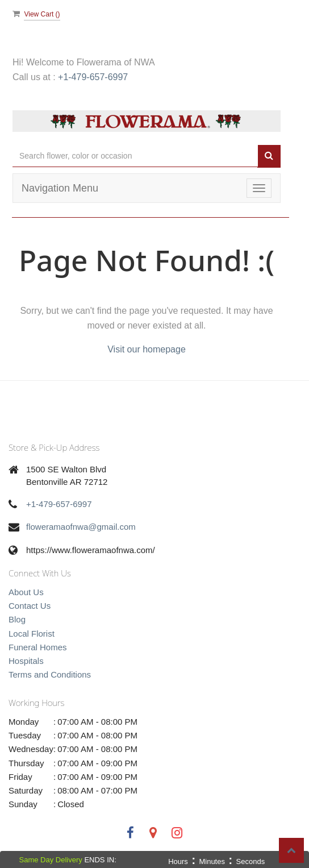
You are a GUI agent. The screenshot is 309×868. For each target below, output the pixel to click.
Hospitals (26, 661)
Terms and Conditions (50, 674)
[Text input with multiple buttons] (135, 156)
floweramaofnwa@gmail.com (81, 527)
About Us (26, 592)
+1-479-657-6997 (93, 77)
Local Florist (32, 634)
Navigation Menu (60, 188)
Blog (17, 619)
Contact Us (30, 606)
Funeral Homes (38, 647)
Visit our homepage (147, 349)
